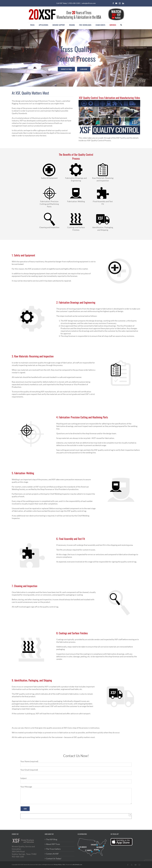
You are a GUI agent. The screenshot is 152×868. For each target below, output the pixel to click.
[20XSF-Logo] (65, 9)
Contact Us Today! (54, 858)
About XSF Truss (53, 844)
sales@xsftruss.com (89, 3)
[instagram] (120, 3)
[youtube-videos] (116, 9)
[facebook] (113, 3)
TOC (64, 865)
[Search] (121, 25)
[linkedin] (123, 3)
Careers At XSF (52, 854)
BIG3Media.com (77, 865)
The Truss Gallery (53, 849)
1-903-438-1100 (74, 3)
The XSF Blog (52, 839)
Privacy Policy (58, 865)
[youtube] (116, 3)
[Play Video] (109, 117)
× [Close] (130, 815)
